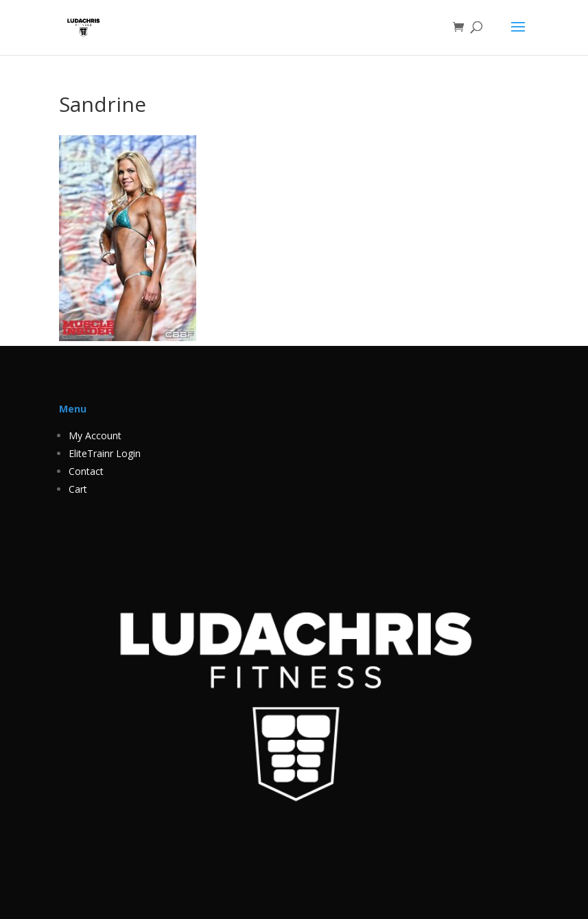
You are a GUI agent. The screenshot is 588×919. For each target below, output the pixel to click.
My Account (95, 435)
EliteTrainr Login (105, 453)
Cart (78, 489)
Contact (86, 471)
